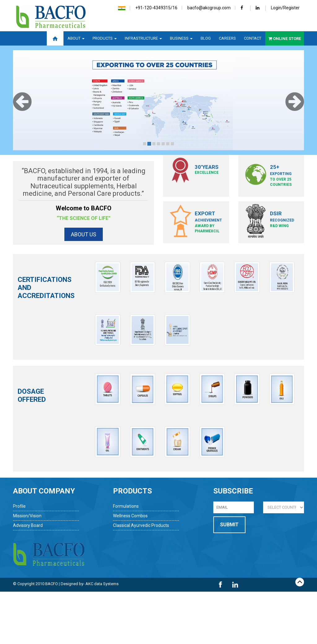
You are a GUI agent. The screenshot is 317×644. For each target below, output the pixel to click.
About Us (84, 234)
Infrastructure (143, 38)
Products (105, 38)
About (76, 38)
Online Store (285, 39)
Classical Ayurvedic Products (141, 525)
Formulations (126, 506)
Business (181, 38)
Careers (227, 38)
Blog (206, 38)
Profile (19, 506)
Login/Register (285, 8)
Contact (253, 38)
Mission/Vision (27, 516)
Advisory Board (28, 525)
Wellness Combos (130, 516)
